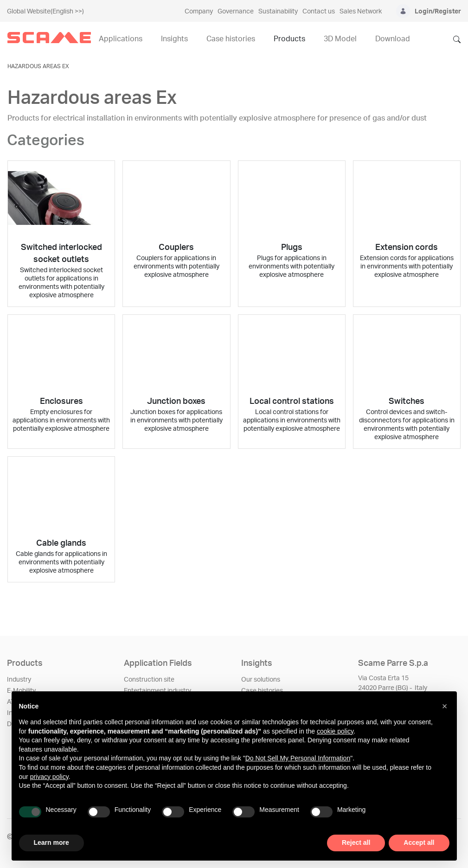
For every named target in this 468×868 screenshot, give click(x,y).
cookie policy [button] (335, 731)
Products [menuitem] (289, 39)
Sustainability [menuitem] (278, 12)
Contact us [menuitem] (319, 12)
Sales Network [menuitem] (361, 12)
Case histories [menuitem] (231, 39)
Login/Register (438, 12)
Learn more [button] (51, 842)
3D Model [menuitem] (340, 39)
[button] (445, 706)
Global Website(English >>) (45, 12)
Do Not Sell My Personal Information (298, 758)
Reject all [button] (356, 842)
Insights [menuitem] (174, 39)
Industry (19, 680)
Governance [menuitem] (236, 12)
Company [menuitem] (199, 12)
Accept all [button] (419, 842)
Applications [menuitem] (121, 39)
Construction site (149, 680)
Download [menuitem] (393, 39)
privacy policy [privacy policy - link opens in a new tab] (49, 777)
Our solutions (261, 680)
